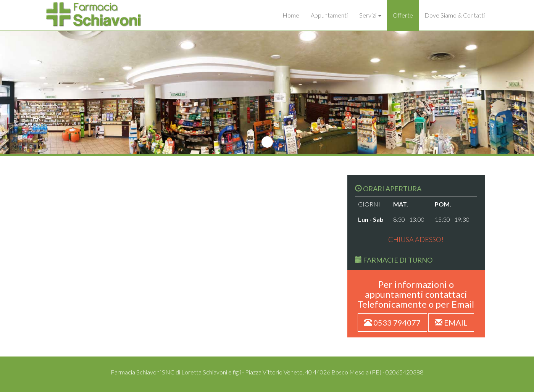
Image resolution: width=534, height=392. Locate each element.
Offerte (403, 15)
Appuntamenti (329, 15)
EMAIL (451, 323)
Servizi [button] (370, 15)
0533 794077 (392, 323)
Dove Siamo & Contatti (455, 15)
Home (291, 15)
